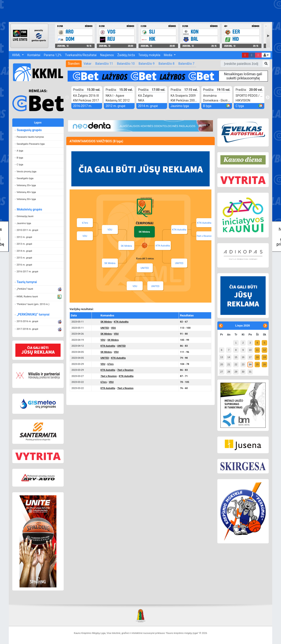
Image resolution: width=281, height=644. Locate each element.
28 (229, 372)
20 (222, 364)
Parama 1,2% (53, 55)
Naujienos (107, 55)
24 (250, 364)
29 (236, 372)
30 (243, 372)
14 (229, 357)
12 (265, 350)
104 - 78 (185, 364)
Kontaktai (34, 55)
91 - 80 (184, 334)
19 (265, 357)
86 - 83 (184, 346)
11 (257, 350)
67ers (85, 223)
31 (250, 372)
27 (222, 372)
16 (243, 357)
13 (222, 357)
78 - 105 (185, 382)
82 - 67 (184, 322)
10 (250, 350)
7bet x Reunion (204, 236)
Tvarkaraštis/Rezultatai (81, 55)
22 (236, 364)
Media (168, 55)
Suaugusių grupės (29, 130)
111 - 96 (185, 352)
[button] (266, 55)
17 (250, 357)
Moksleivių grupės (29, 209)
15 (236, 357)
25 (257, 364)
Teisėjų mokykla (149, 55)
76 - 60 (184, 388)
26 (265, 364)
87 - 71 (184, 376)
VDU (110, 230)
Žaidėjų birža (126, 55)
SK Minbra (126, 246)
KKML (17, 55)
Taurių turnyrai (27, 282)
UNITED (179, 263)
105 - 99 (185, 340)
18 (257, 357)
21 (229, 364)
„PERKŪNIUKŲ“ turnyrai (33, 314)
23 (243, 364)
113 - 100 (185, 328)
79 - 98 (184, 358)
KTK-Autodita (163, 246)
